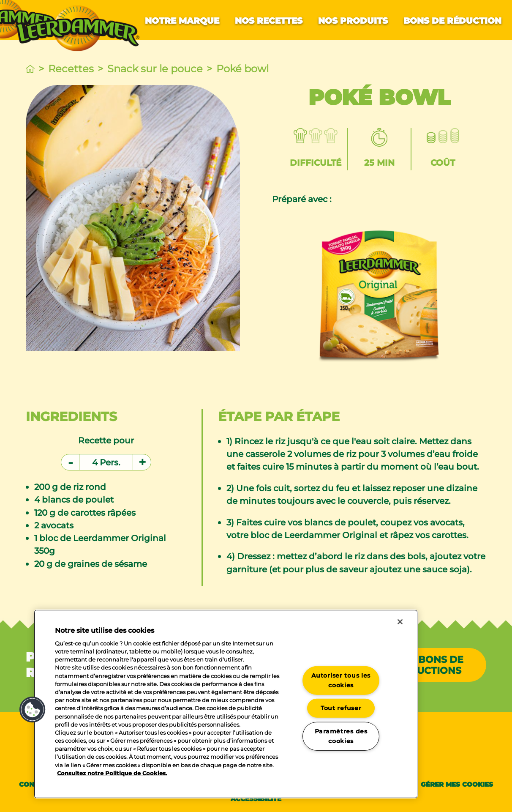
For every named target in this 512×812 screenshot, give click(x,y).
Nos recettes (269, 21)
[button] (33, 710)
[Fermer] (400, 622)
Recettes (71, 69)
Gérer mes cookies (457, 784)
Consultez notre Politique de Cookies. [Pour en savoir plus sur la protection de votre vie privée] (112, 773)
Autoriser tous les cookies (341, 680)
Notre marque (182, 21)
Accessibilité (256, 799)
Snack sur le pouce (155, 69)
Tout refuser (341, 708)
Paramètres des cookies (341, 736)
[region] (226, 704)
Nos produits (353, 21)
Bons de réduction (452, 21)
